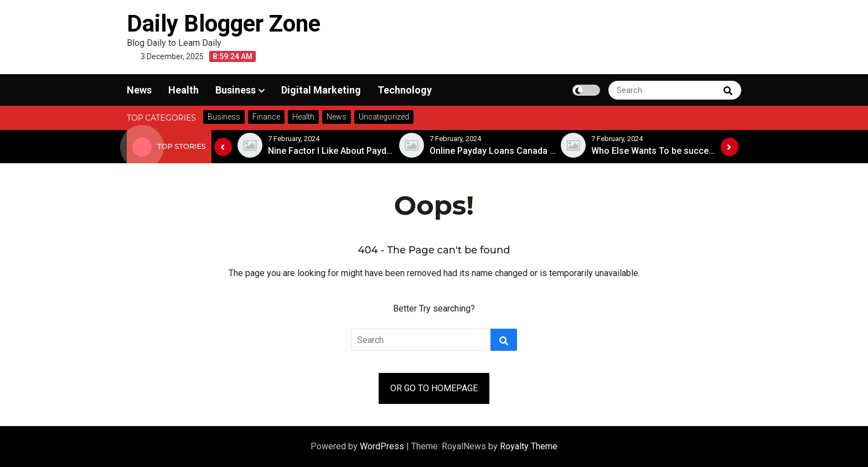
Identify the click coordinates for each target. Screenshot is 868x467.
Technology (405, 90)
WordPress (383, 446)
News (139, 90)
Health (184, 90)
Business (236, 90)
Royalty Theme (529, 446)
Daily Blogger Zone (224, 24)
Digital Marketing (321, 90)
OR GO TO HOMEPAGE (434, 388)
